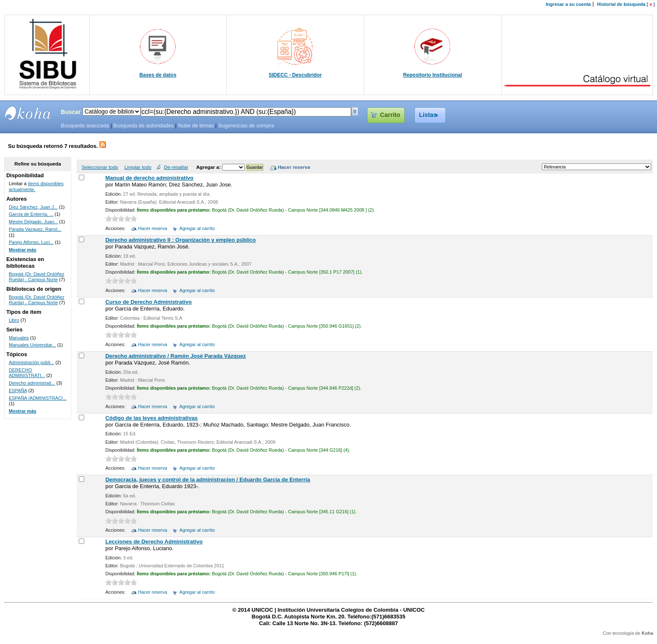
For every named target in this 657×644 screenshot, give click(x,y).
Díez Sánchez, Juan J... (33, 207)
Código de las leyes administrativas (151, 418)
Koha (647, 633)
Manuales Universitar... (32, 345)
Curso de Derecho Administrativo (148, 302)
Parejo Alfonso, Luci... (31, 242)
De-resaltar (176, 167)
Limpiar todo (138, 167)
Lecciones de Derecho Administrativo (154, 542)
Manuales (19, 338)
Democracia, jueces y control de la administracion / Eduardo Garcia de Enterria (207, 480)
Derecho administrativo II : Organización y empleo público (180, 240)
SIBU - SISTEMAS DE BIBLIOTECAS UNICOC (28, 113)
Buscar (71, 112)
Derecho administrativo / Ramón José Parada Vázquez (175, 356)
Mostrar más (23, 250)
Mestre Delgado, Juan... (33, 222)
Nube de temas (196, 126)
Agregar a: (209, 167)
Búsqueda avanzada (85, 126)
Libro (14, 320)
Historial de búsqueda (621, 4)
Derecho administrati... (32, 383)
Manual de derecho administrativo (149, 178)
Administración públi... (31, 362)
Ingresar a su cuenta (568, 4)
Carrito (390, 115)
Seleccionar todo (100, 167)
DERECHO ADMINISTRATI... (27, 373)
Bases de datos (158, 75)
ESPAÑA (18, 391)
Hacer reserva (153, 228)
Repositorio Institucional (433, 75)
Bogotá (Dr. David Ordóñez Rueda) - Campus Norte (37, 277)
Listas (428, 115)
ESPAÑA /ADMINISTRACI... (38, 398)
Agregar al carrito (197, 228)
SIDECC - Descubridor (295, 75)
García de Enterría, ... (31, 214)
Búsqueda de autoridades (143, 126)
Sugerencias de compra (246, 126)
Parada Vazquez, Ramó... (35, 229)
